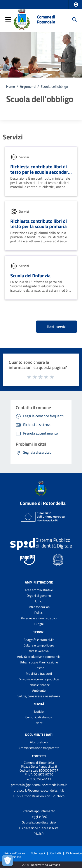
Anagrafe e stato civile (39, 640)
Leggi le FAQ (39, 817)
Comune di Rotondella (46, 19)
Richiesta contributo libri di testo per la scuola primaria (39, 224)
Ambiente (39, 690)
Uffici (39, 601)
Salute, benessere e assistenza (39, 696)
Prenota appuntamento (39, 811)
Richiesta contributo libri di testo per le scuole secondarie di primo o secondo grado (41, 172)
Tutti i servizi (57, 327)
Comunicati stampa (39, 717)
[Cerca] (75, 20)
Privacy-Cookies (15, 853)
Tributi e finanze (39, 685)
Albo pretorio (39, 742)
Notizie (39, 712)
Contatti (39, 756)
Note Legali (38, 853)
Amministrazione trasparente (39, 748)
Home (10, 86)
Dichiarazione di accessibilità (39, 828)
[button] (76, 5)
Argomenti (28, 86)
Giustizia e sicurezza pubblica (39, 679)
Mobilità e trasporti (39, 674)
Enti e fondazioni (39, 607)
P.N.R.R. (39, 834)
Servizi (13, 137)
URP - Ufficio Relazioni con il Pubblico (39, 796)
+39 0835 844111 (39, 779)
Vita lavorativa (39, 651)
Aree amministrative (39, 590)
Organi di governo (39, 596)
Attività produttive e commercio (39, 657)
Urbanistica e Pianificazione (39, 662)
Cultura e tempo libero (39, 645)
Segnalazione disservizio (39, 822)
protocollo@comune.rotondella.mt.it (39, 790)
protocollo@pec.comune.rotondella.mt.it (39, 785)
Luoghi (39, 624)
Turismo (39, 668)
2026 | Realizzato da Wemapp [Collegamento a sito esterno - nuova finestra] (41, 865)
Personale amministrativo (39, 618)
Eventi (39, 723)
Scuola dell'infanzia (30, 276)
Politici (39, 613)
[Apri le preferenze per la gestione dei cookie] (8, 860)
